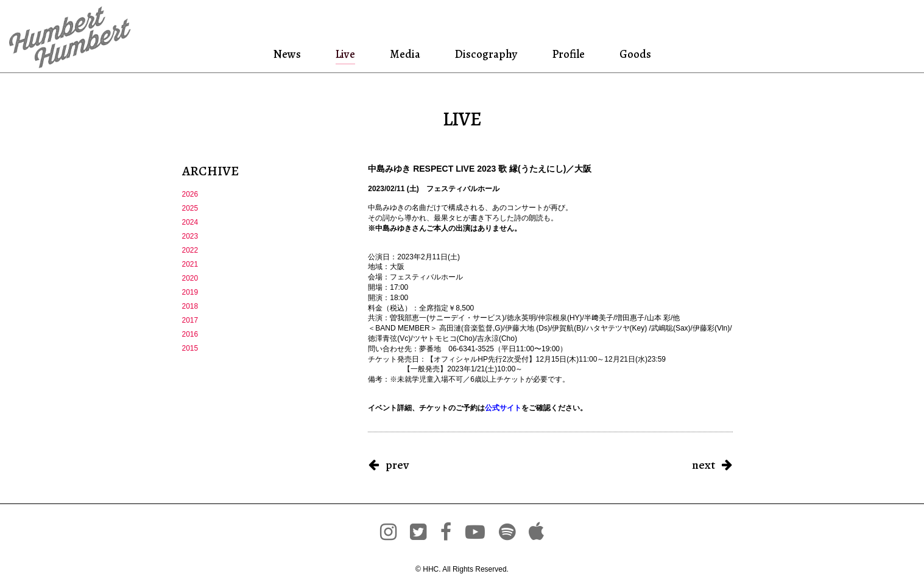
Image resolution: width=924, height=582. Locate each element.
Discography (485, 54)
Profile (567, 54)
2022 (190, 250)
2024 (190, 222)
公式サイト (503, 408)
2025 (190, 208)
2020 (190, 278)
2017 (190, 320)
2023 (190, 236)
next (704, 465)
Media (403, 54)
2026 (190, 194)
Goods (633, 54)
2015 (190, 348)
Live (345, 54)
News (289, 54)
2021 (190, 264)
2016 (190, 334)
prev (397, 465)
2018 (190, 306)
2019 (190, 292)
